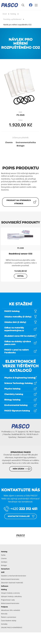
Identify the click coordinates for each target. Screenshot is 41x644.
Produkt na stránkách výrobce (19, 202)
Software (5, 586)
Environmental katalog (16, 405)
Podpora (4, 607)
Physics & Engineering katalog (20, 378)
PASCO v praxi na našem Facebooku (17, 351)
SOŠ (3, 572)
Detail (20, 276)
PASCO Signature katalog (17, 411)
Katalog (4, 552)
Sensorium (5, 569)
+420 (24, 509)
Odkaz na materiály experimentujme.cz (14, 329)
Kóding (4, 590)
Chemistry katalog (14, 394)
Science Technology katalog (19, 383)
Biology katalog (12, 400)
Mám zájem (18, 469)
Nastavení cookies (25, 437)
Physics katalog (12, 389)
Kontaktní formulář (19, 516)
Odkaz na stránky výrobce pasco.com (18, 343)
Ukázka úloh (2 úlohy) (15, 322)
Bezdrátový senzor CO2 (20, 254)
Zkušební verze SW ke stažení (19, 336)
